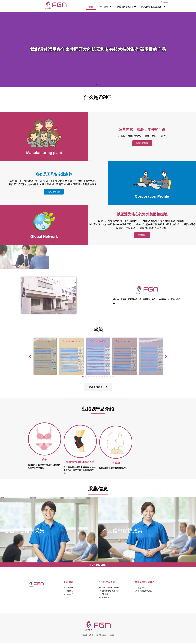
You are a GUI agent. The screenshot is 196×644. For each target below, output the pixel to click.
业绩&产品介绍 (126, 7)
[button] (97, 84)
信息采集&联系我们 (153, 7)
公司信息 (105, 7)
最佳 (91, 7)
